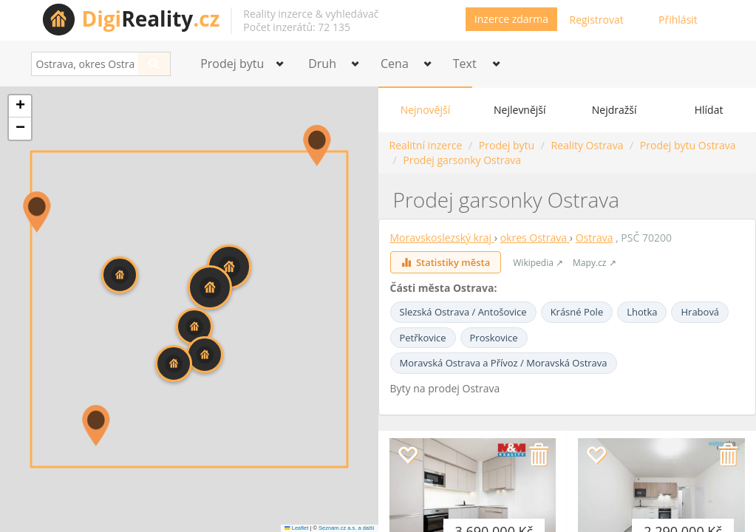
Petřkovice (423, 338)
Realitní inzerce (426, 145)
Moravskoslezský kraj (442, 238)
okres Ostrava (535, 238)
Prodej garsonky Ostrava (462, 160)
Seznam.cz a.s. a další (346, 528)
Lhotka (642, 312)
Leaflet (296, 528)
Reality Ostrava (588, 145)
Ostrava (595, 238)
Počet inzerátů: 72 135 (297, 27)
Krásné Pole (577, 312)
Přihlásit (678, 20)
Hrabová (700, 312)
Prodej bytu (507, 145)
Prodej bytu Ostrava (688, 145)
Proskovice (494, 338)
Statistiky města (446, 262)
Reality (151, 18)
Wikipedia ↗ (538, 263)
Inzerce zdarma (511, 19)
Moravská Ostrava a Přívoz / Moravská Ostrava (504, 363)
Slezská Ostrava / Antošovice (463, 312)
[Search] (154, 64)
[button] (317, 146)
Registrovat (597, 20)
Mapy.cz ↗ (594, 263)
